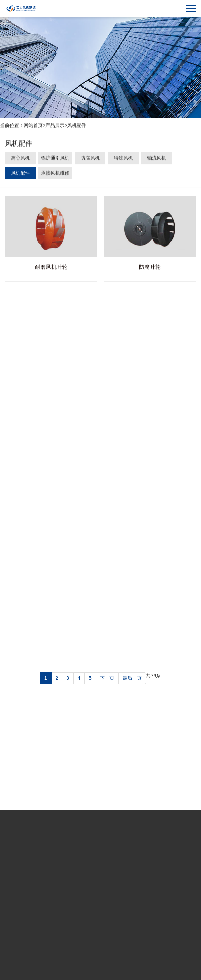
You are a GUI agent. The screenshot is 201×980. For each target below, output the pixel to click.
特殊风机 (123, 159)
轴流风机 (157, 159)
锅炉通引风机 (55, 159)
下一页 (107, 678)
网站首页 (33, 126)
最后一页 (132, 678)
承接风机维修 (55, 174)
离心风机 (20, 159)
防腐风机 (90, 159)
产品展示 (55, 126)
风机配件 (77, 126)
